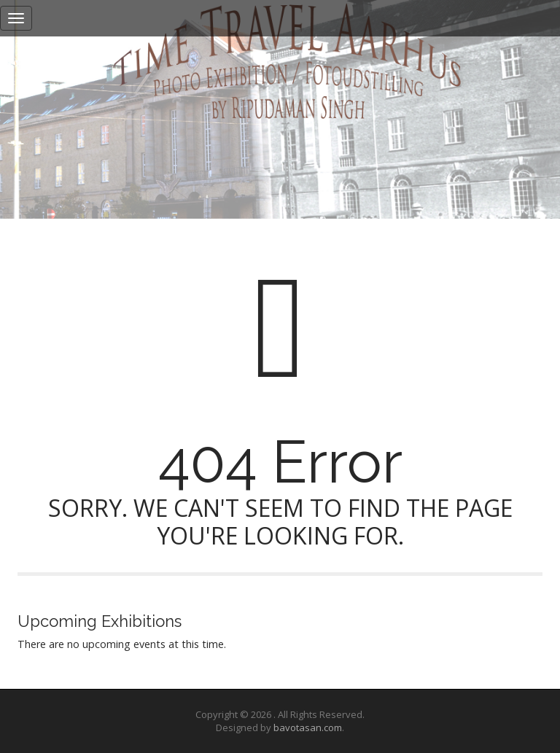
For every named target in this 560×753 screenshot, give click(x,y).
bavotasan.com (308, 727)
